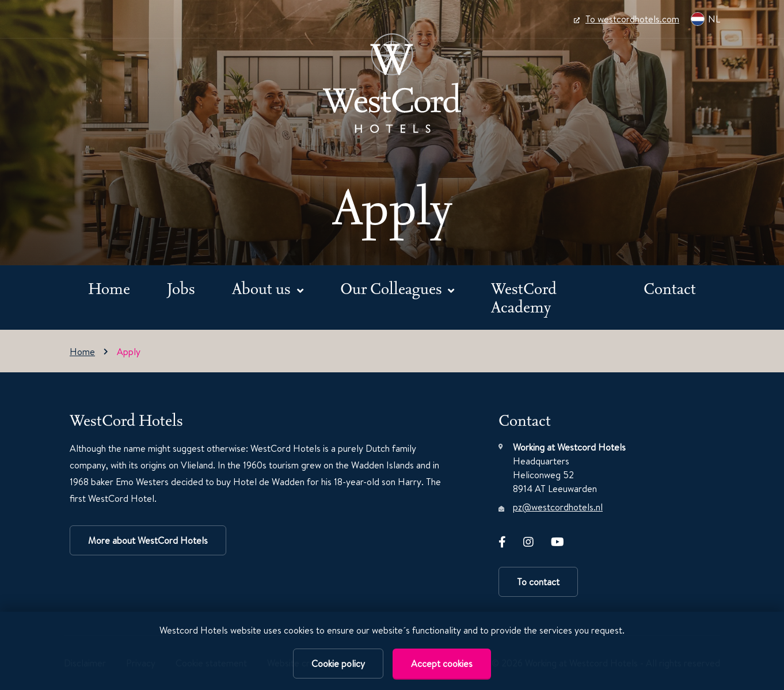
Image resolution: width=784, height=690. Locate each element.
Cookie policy (338, 664)
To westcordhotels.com (627, 19)
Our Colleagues (393, 288)
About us (263, 288)
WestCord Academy (524, 297)
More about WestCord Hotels (148, 540)
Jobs (181, 288)
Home (109, 288)
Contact (670, 288)
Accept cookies (442, 664)
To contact (538, 582)
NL (705, 19)
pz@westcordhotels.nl (558, 507)
